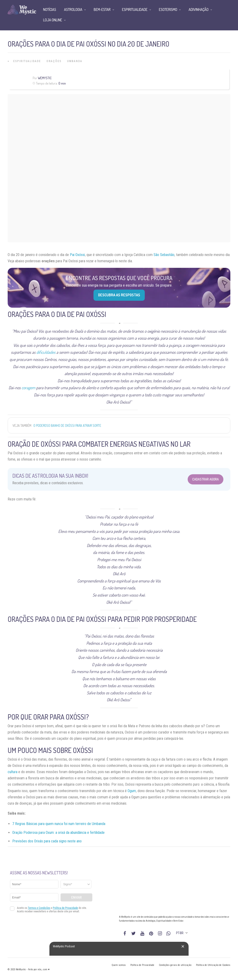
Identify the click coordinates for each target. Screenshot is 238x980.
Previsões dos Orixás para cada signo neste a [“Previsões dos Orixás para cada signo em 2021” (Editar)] (45, 841)
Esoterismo (168, 9)
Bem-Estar (102, 9)
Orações (54, 61)
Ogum (132, 791)
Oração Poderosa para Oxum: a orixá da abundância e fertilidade (58, 833)
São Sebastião (164, 255)
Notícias (50, 9)
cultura (13, 772)
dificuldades (46, 352)
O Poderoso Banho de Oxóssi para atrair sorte (67, 425)
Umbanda (75, 61)
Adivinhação (199, 9)
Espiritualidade (27, 61)
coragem (28, 388)
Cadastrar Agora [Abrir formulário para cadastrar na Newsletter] (206, 479)
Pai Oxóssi (77, 255)
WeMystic (45, 78)
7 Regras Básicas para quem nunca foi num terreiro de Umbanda (59, 824)
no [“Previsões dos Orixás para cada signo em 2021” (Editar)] (80, 841)
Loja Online (53, 20)
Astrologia (73, 9)
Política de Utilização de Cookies (213, 965)
